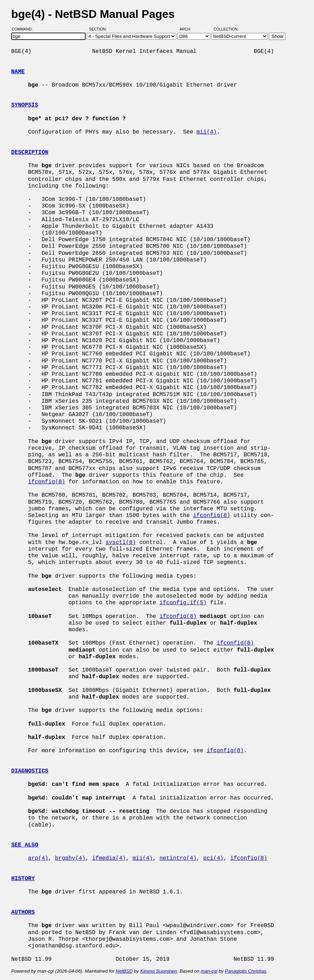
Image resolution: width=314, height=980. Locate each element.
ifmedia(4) (109, 858)
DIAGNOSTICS (30, 771)
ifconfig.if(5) (183, 603)
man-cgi (209, 971)
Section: (99, 29)
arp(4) (38, 858)
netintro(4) (178, 858)
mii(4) (207, 132)
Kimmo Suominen (158, 971)
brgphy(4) (70, 858)
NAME (18, 72)
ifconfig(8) (47, 482)
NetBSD (124, 971)
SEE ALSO (25, 845)
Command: (24, 29)
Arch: (189, 29)
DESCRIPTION (30, 152)
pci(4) (213, 858)
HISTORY (23, 879)
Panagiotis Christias (246, 971)
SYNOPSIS (25, 105)
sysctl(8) (121, 543)
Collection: (226, 29)
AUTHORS (23, 912)
